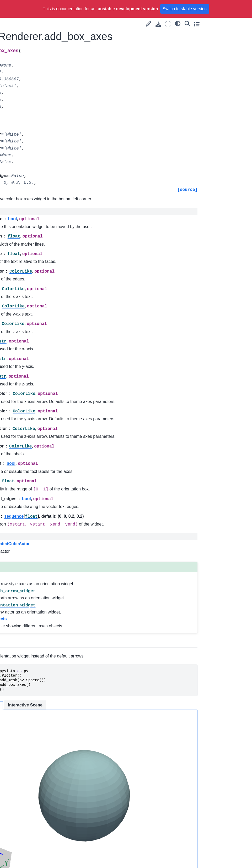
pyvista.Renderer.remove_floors (38, 720)
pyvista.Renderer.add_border (38, 43)
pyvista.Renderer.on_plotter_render (39, 598)
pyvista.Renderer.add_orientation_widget (38, 174)
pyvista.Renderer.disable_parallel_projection (39, 351)
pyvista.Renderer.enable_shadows (39, 496)
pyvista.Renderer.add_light (39, 145)
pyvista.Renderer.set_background (39, 784)
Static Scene (96, 706)
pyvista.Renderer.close (39, 223)
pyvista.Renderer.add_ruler (39, 189)
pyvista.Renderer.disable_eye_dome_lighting (39, 321)
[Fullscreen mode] (214, 24)
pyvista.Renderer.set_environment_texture (39, 828)
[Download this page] (204, 24)
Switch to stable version (185, 9)
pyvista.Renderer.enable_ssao (39, 510)
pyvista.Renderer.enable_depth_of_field (39, 423)
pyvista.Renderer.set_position (39, 857)
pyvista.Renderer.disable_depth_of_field (39, 292)
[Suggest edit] (195, 24)
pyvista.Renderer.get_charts (39, 525)
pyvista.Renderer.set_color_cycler (39, 814)
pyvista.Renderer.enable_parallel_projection (39, 481)
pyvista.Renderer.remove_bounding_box (38, 656)
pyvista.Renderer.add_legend (39, 116)
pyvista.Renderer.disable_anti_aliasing (39, 278)
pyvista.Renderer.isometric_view (39, 583)
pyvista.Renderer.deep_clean (38, 249)
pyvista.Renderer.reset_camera (38, 749)
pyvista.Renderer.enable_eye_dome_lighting (39, 452)
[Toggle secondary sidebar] (243, 24)
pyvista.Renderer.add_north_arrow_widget (38, 159)
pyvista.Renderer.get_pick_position (39, 554)
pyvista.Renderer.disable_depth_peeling (39, 307)
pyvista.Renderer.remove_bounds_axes (38, 670)
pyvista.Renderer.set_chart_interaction (39, 799)
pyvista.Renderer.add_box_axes (39, 72)
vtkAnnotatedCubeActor (114, 544)
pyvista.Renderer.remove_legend (38, 735)
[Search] (233, 23)
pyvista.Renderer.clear (38, 200)
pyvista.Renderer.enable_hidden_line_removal (39, 467)
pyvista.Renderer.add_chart (39, 87)
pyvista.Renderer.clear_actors (39, 211)
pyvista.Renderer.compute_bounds (39, 234)
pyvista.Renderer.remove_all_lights (38, 627)
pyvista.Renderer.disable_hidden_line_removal (39, 336)
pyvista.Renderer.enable (39, 394)
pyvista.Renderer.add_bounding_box (38, 58)
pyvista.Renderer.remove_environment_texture (39, 703)
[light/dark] (224, 23)
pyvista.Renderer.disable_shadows (39, 365)
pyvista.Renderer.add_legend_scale (39, 130)
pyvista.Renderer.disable (39, 263)
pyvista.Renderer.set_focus (39, 843)
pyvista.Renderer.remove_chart (38, 685)
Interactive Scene (134, 705)
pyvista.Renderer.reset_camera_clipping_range (39, 767)
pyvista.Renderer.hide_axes (39, 569)
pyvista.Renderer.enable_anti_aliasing (39, 409)
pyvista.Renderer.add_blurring (38, 29)
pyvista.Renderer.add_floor (39, 101)
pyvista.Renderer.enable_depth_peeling (39, 438)
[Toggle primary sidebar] (72, 24)
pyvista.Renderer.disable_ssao (39, 380)
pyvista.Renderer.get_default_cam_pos (39, 539)
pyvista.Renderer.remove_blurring (38, 641)
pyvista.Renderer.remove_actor (38, 612)
